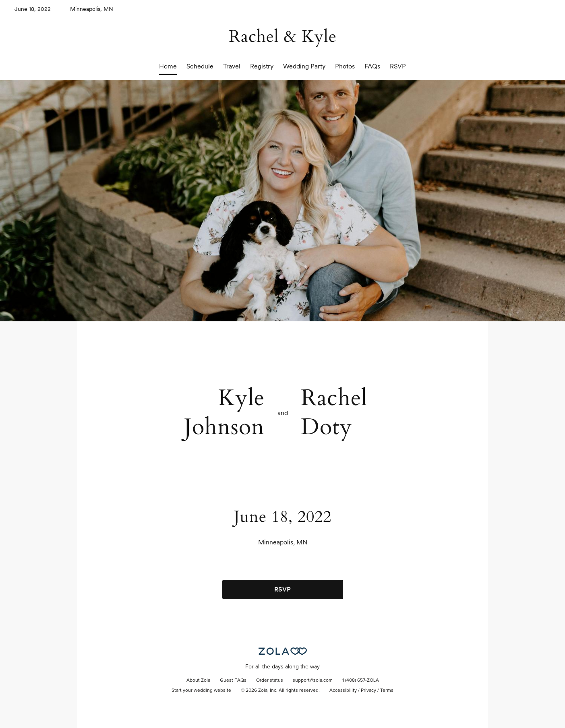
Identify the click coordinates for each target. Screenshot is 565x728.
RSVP (398, 66)
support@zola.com (313, 680)
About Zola (198, 680)
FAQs (372, 66)
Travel (232, 66)
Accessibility (343, 691)
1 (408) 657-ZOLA (361, 680)
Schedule (200, 66)
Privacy (368, 691)
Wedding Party (304, 66)
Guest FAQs (233, 680)
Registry (262, 66)
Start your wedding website (201, 691)
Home (168, 66)
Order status (270, 680)
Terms (387, 691)
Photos (345, 66)
